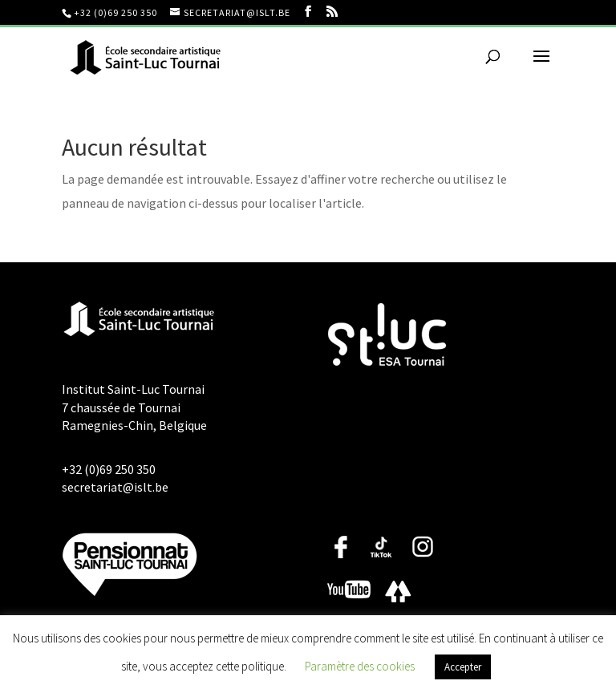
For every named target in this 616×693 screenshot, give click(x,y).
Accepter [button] (463, 667)
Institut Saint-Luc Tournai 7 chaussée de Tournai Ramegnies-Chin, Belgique (134, 407)
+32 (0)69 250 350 (115, 12)
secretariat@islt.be (115, 487)
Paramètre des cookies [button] (360, 666)
